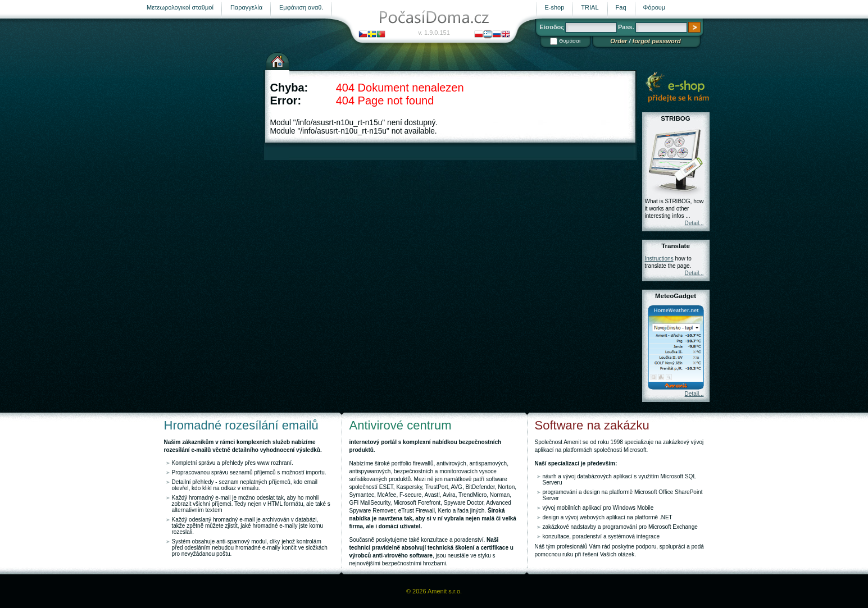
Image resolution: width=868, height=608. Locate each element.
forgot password (656, 41)
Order (619, 41)
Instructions (659, 259)
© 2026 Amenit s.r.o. (434, 591)
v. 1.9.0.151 (434, 33)
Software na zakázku (592, 425)
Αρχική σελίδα (278, 60)
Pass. (626, 27)
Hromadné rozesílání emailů (241, 425)
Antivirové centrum (401, 425)
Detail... (694, 223)
